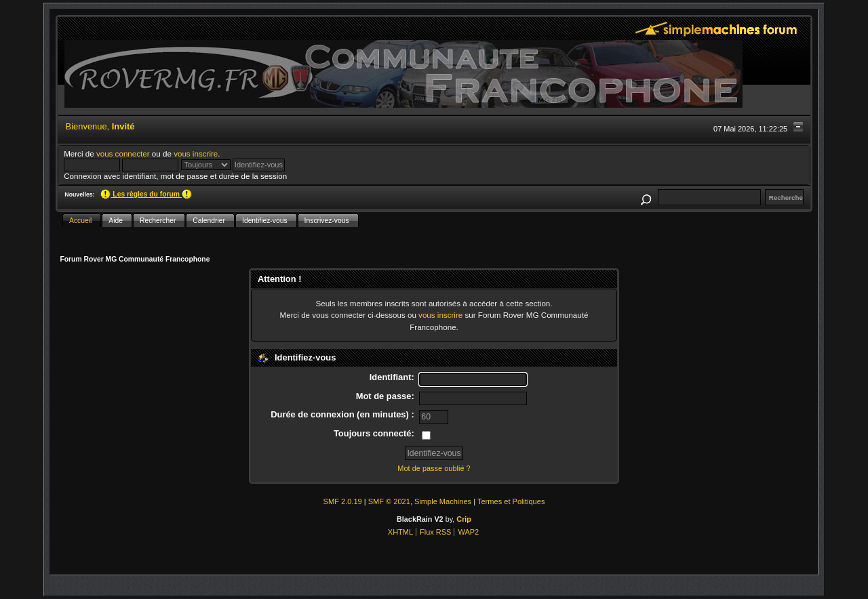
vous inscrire (196, 153)
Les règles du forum (146, 194)
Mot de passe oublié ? (434, 468)
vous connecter (123, 153)
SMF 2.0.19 (343, 501)
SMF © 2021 (389, 501)
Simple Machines (443, 501)
